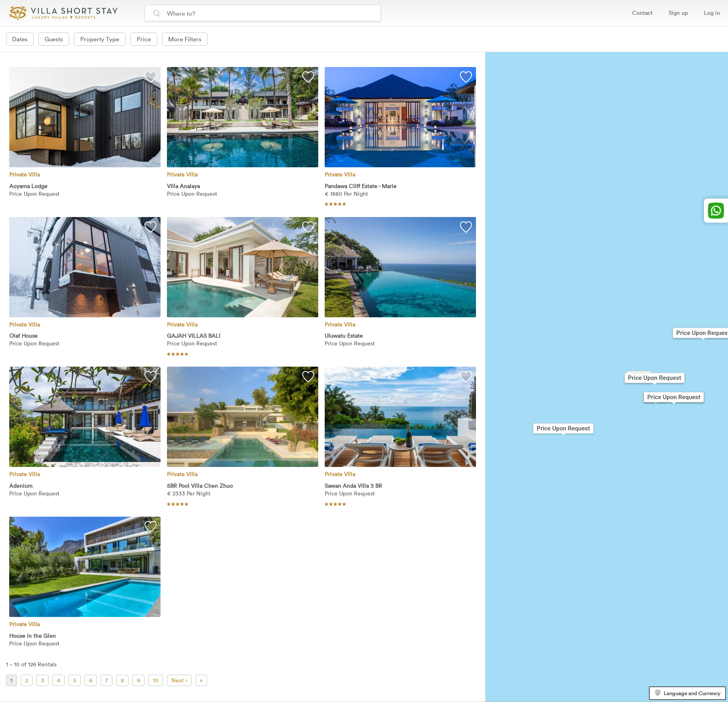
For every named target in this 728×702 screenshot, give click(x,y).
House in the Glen (33, 638)
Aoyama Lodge (28, 188)
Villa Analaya (183, 188)
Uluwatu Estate (344, 338)
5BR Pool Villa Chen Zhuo (200, 488)
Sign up (678, 13)
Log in (712, 13)
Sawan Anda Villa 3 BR (353, 488)
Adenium (21, 488)
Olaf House (23, 338)
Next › (179, 683)
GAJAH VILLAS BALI (194, 338)
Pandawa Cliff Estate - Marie (361, 188)
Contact (642, 13)
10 (156, 683)
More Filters (187, 39)
